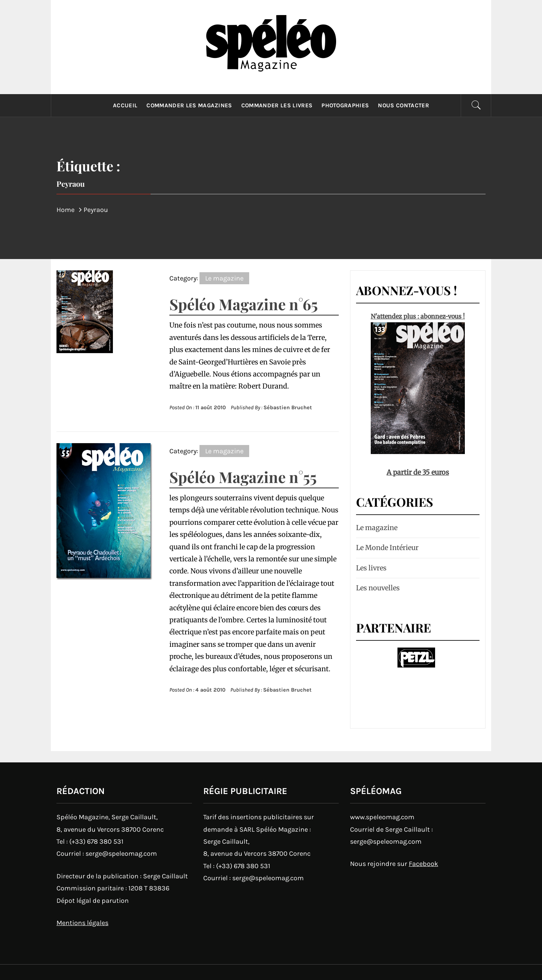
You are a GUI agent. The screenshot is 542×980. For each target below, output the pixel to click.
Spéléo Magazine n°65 (244, 304)
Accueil (125, 105)
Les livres (371, 568)
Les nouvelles (378, 588)
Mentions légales (82, 923)
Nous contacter (403, 105)
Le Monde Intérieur (387, 548)
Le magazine (224, 278)
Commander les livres (277, 105)
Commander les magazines (189, 105)
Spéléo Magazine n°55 (243, 477)
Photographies (345, 105)
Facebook (423, 864)
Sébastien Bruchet (288, 408)
